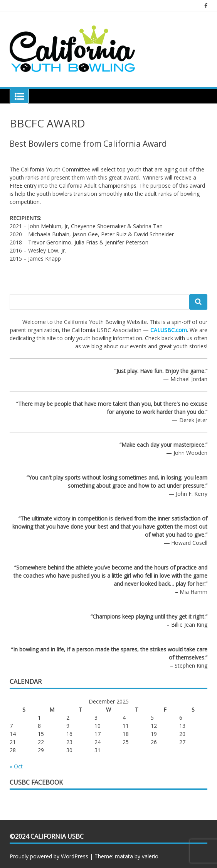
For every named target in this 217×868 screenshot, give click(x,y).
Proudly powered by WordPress (49, 856)
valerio (150, 856)
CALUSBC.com (169, 330)
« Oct (16, 766)
